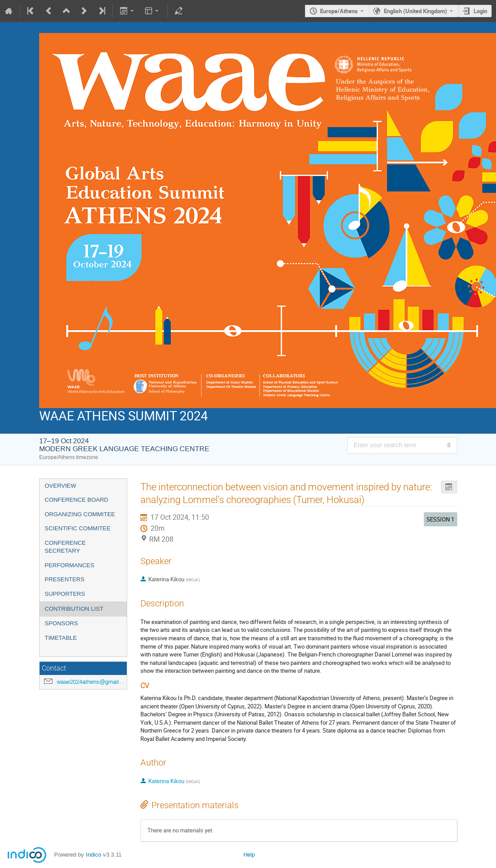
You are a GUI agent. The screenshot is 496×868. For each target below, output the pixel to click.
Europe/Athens (339, 11)
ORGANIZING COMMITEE (80, 514)
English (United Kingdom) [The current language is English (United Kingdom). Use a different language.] (415, 11)
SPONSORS (62, 623)
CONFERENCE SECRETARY (65, 547)
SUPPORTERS (65, 594)
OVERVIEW (61, 486)
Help (249, 855)
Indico (94, 855)
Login (480, 11)
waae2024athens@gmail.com (94, 682)
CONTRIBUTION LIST (74, 609)
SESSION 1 (440, 519)
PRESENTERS (65, 579)
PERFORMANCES (70, 565)
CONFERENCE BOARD (77, 500)
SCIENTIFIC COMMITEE (78, 528)
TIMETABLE (61, 638)
